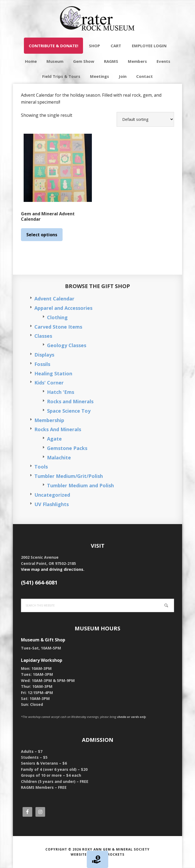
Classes (43, 336)
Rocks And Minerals (58, 429)
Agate (54, 439)
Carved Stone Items (58, 327)
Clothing (57, 317)
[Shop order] (145, 119)
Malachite (59, 457)
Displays (44, 355)
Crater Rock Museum (97, 19)
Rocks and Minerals (70, 401)
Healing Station (53, 373)
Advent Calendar (54, 299)
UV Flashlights (52, 504)
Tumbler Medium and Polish (80, 485)
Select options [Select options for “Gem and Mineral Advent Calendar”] (42, 235)
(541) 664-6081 (39, 582)
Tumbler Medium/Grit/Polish (69, 476)
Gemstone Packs (67, 448)
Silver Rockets (109, 854)
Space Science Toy (69, 411)
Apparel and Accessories (63, 308)
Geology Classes (67, 345)
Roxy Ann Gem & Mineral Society (116, 849)
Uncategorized (52, 495)
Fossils (42, 364)
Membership (49, 420)
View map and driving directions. (53, 569)
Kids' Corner (49, 383)
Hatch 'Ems (61, 392)
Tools (41, 467)
